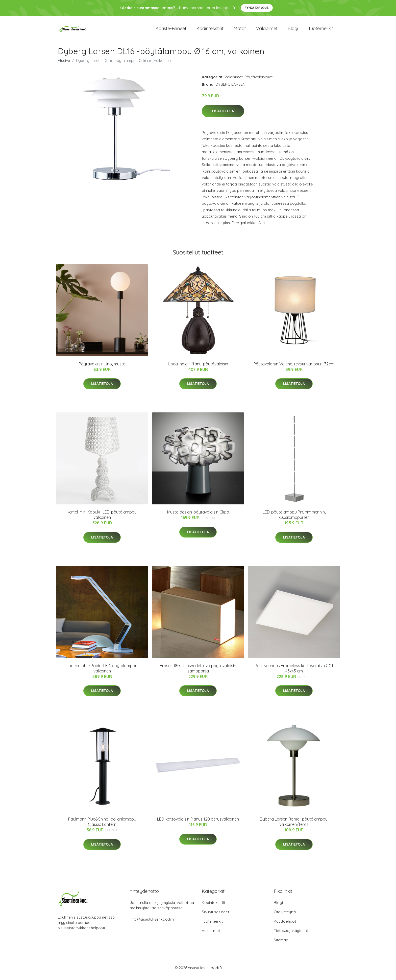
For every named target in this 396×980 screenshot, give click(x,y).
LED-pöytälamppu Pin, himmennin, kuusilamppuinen (294, 518)
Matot (240, 30)
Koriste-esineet (171, 30)
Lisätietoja (223, 114)
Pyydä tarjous (257, 8)
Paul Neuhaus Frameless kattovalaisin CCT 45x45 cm (294, 672)
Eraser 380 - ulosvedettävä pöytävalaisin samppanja (198, 672)
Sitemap (281, 943)
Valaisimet (267, 30)
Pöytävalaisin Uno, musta (102, 367)
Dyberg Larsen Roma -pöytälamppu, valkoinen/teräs (294, 825)
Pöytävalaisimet (258, 80)
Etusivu (64, 64)
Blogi (293, 30)
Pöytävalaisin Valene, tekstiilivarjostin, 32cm (294, 367)
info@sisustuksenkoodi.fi (152, 923)
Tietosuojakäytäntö (291, 934)
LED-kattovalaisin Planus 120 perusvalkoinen (198, 823)
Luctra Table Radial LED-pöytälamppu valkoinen (102, 672)
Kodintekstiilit (210, 30)
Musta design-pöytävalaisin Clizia (198, 516)
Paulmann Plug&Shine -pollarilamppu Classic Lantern (102, 825)
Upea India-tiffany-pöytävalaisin (198, 367)
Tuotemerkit (321, 30)
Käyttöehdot (285, 925)
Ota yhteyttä (285, 915)
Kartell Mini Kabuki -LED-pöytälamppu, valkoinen (102, 518)
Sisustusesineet (215, 915)
